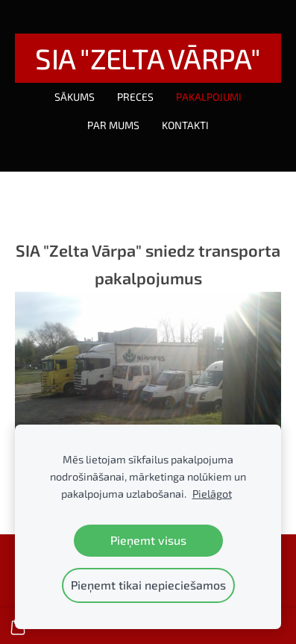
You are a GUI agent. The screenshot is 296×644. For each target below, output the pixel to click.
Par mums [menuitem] (113, 125)
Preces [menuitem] (135, 97)
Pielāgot (212, 494)
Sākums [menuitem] (75, 97)
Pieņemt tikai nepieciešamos (148, 585)
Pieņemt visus (148, 540)
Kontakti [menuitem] (185, 125)
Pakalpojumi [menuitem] (209, 97)
